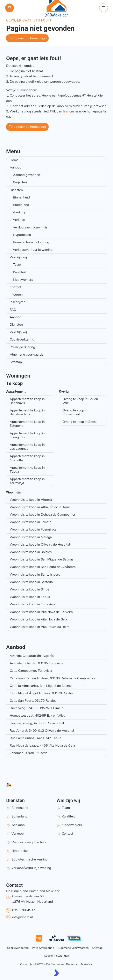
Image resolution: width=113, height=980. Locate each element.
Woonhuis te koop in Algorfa (31, 500)
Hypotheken (22, 235)
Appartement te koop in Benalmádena (27, 412)
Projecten (20, 182)
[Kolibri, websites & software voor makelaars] (57, 973)
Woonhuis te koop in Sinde (29, 589)
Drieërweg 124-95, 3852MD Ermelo (37, 708)
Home (14, 160)
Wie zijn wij (18, 257)
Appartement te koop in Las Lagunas (27, 447)
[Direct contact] (9, 8)
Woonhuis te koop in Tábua (30, 597)
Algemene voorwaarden (27, 355)
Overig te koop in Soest (80, 422)
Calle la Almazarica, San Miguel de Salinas (41, 686)
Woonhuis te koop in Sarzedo (31, 582)
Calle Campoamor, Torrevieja (31, 671)
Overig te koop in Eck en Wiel (80, 401)
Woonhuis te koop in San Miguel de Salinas (42, 559)
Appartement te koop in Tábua (27, 470)
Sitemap (16, 362)
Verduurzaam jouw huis (30, 227)
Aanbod (16, 167)
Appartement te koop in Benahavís (27, 401)
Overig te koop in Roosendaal (75, 412)
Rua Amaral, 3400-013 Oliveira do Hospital (42, 731)
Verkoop (19, 220)
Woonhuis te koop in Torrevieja (32, 604)
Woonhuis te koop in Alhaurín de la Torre (40, 507)
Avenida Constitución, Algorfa (32, 656)
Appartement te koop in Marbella (27, 458)
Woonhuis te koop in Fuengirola (33, 529)
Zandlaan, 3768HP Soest (28, 753)
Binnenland (21, 197)
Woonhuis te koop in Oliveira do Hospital (40, 545)
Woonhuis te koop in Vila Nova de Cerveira (41, 612)
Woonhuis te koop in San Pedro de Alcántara (43, 567)
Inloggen (16, 295)
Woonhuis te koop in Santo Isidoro (35, 575)
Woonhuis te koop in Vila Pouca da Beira (40, 627)
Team (17, 265)
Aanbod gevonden (27, 175)
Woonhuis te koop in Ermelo (30, 522)
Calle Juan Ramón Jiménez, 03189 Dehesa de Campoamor (52, 678)
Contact (15, 287)
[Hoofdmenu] (104, 8)
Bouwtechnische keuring (31, 242)
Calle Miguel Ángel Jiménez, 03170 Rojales (42, 693)
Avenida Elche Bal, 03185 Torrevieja (36, 663)
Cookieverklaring (22, 339)
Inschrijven (17, 302)
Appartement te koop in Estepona (27, 424)
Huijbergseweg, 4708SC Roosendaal (37, 723)
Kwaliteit (19, 272)
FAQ (13, 310)
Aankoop (20, 212)
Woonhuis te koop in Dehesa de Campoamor (43, 515)
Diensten (16, 190)
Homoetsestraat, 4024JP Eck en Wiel (37, 716)
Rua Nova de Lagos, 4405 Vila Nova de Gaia (42, 746)
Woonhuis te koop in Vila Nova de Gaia (38, 619)
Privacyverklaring (22, 347)
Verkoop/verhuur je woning (33, 250)
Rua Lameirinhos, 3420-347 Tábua (35, 738)
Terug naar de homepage (27, 38)
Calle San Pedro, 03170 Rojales (33, 701)
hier (66, 111)
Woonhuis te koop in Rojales (31, 552)
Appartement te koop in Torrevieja (27, 481)
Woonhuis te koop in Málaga (31, 537)
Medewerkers (23, 280)
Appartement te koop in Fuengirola (27, 435)
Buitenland (21, 205)
